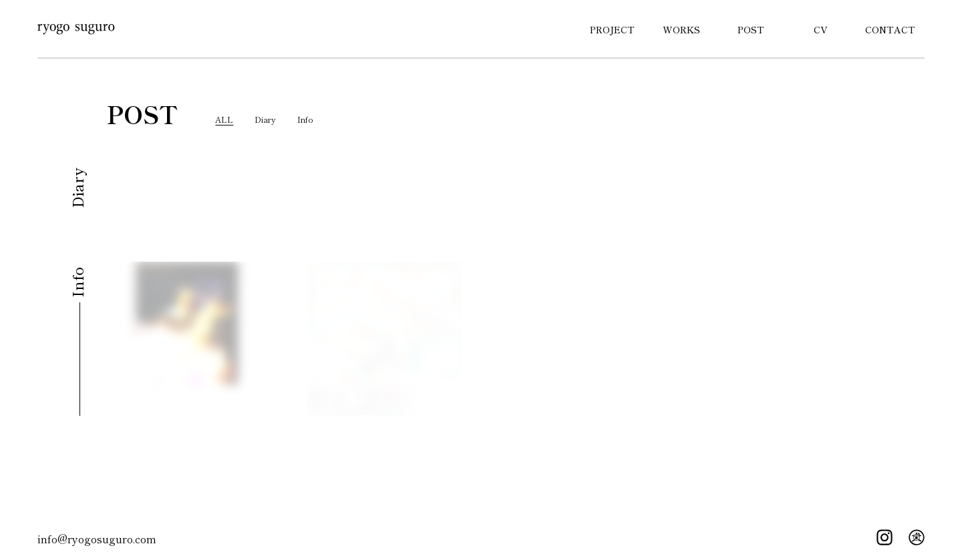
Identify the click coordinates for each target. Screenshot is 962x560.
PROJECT (612, 29)
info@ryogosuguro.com (97, 539)
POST (751, 29)
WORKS (681, 29)
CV (821, 29)
